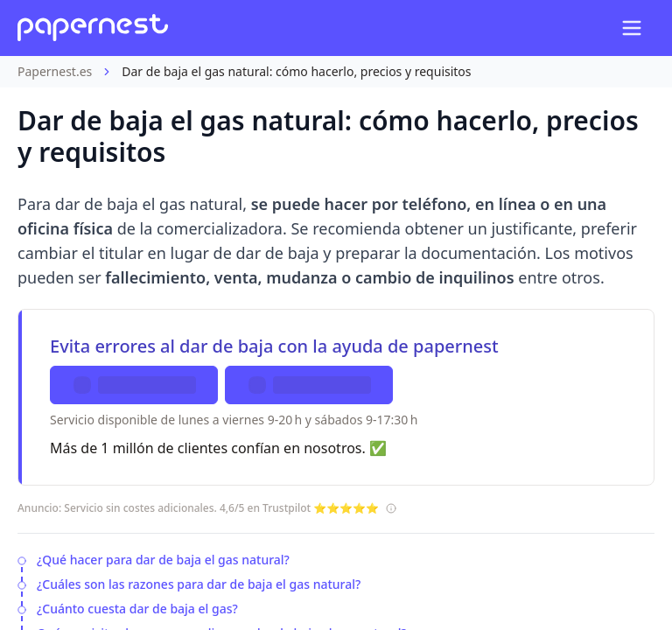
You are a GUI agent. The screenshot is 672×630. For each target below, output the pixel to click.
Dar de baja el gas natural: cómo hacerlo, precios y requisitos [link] (296, 71)
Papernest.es (55, 71)
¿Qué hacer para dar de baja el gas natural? (163, 560)
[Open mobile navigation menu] (632, 28)
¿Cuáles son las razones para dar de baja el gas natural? (199, 584)
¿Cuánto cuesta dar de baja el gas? (137, 609)
